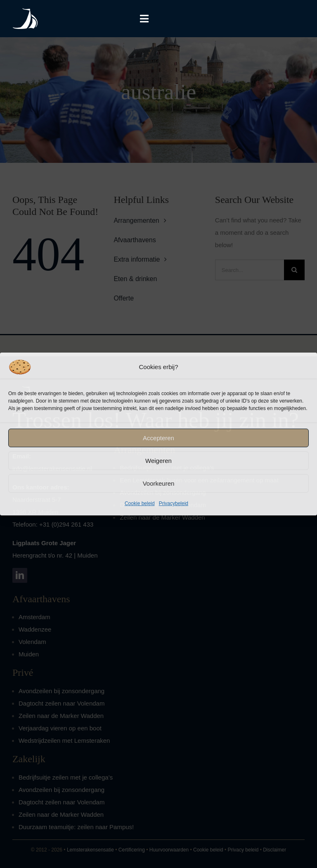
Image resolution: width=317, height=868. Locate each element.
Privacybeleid (174, 503)
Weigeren (158, 461)
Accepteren (158, 438)
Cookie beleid (140, 503)
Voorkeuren (159, 483)
